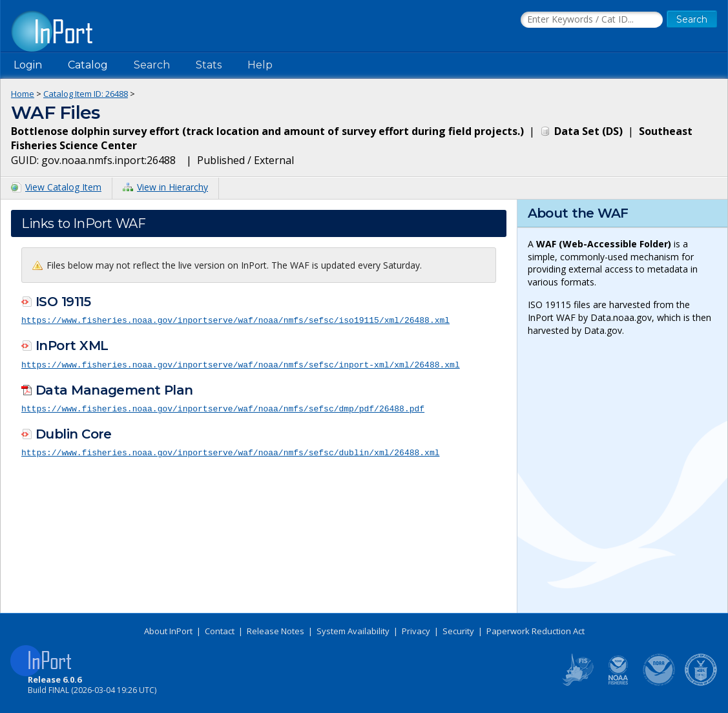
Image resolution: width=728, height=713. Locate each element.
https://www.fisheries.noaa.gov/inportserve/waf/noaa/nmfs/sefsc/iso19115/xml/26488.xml (235, 320)
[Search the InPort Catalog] (592, 20)
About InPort (168, 631)
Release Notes (276, 631)
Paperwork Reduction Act (536, 631)
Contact (220, 631)
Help (260, 65)
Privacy (416, 631)
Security (458, 631)
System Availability (353, 631)
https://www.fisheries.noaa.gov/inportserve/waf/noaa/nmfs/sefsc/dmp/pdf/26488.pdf (223, 407)
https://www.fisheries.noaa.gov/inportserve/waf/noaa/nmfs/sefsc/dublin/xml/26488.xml (230, 451)
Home (23, 94)
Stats (209, 65)
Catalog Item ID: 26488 (86, 94)
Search (152, 65)
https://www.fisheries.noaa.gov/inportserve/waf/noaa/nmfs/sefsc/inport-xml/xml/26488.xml (241, 364)
